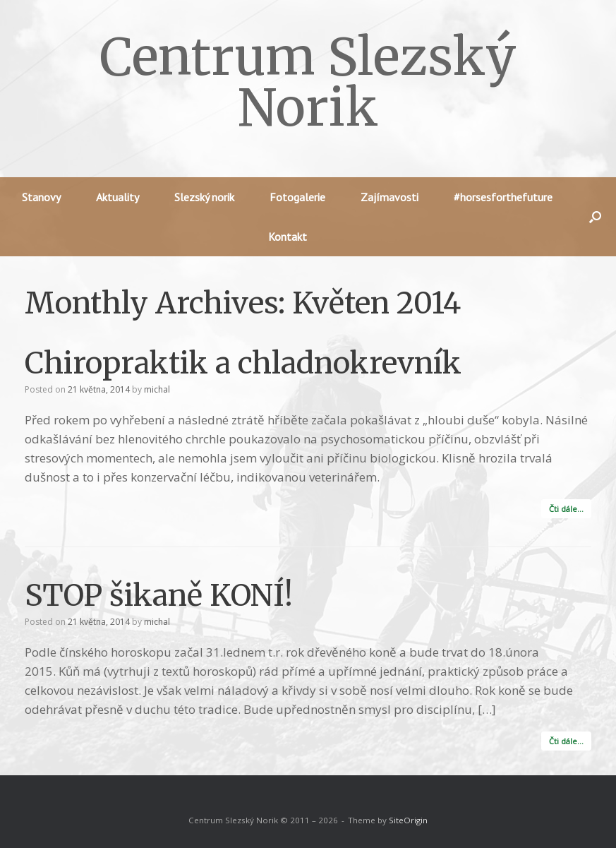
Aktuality (117, 197)
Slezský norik (204, 197)
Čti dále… (566, 509)
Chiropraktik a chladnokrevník (243, 363)
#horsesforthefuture (503, 197)
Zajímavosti (389, 197)
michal (157, 389)
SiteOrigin (408, 820)
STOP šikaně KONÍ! (159, 595)
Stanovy (41, 197)
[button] (595, 217)
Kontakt (288, 237)
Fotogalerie (297, 197)
